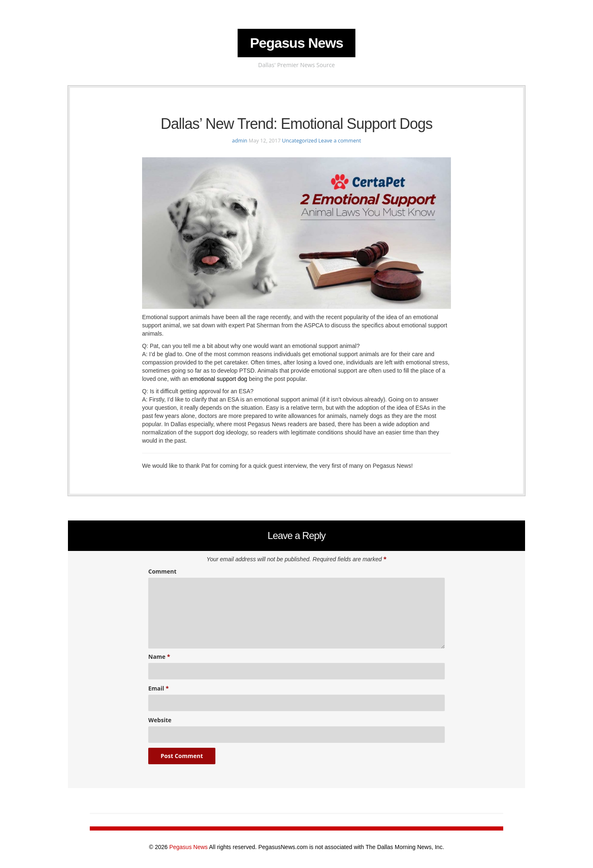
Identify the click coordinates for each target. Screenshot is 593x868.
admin (239, 141)
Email (159, 688)
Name (159, 657)
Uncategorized (300, 141)
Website (160, 720)
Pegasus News (296, 43)
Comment (162, 571)
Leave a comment (340, 141)
